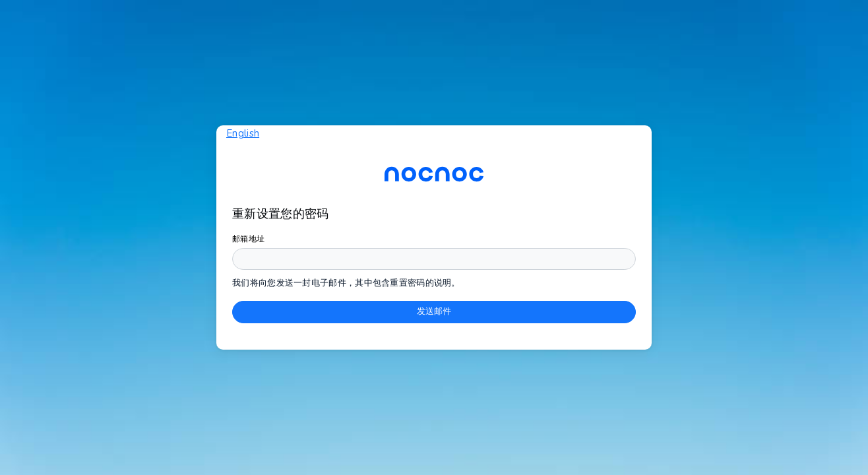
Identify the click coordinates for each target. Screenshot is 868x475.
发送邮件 (434, 311)
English (243, 133)
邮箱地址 (248, 239)
